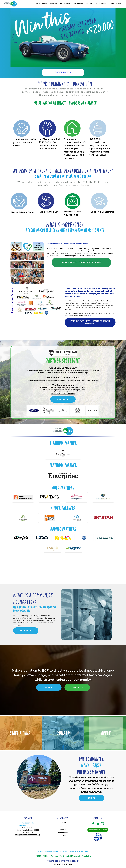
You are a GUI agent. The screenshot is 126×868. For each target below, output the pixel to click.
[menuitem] (38, 4)
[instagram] (102, 824)
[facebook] (93, 824)
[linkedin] (98, 824)
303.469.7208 (28, 832)
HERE (90, 316)
